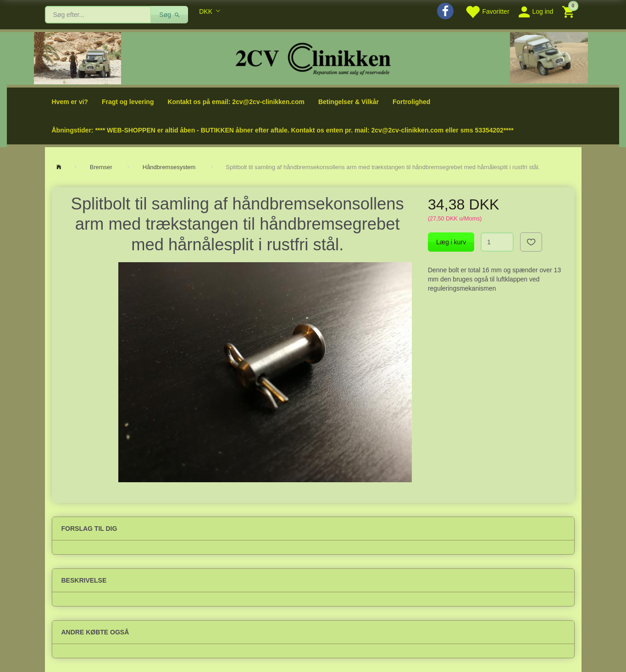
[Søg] (169, 15)
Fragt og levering (128, 102)
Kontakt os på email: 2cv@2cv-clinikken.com (236, 102)
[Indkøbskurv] (569, 11)
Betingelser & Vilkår (349, 102)
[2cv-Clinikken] (313, 58)
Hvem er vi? (70, 102)
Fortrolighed (411, 102)
